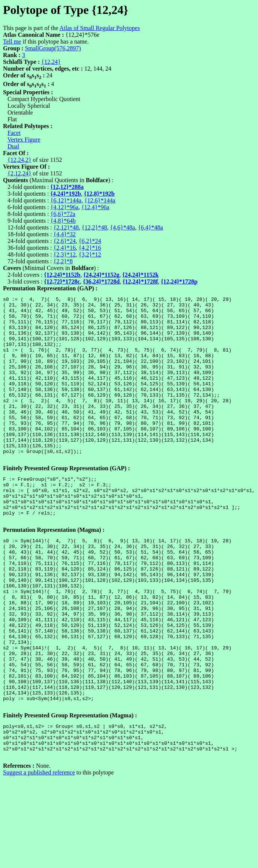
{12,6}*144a (100, 200)
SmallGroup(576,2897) (53, 48)
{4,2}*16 (90, 248)
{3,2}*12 (90, 254)
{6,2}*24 (90, 241)
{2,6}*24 (64, 241)
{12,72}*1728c (62, 282)
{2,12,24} (19, 173)
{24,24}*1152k (141, 275)
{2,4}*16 (64, 248)
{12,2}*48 (94, 227)
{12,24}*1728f (140, 282)
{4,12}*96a (64, 207)
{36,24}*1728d (101, 282)
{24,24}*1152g (101, 275)
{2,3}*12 (64, 254)
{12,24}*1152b (62, 275)
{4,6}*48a (122, 227)
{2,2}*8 (63, 261)
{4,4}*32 (64, 234)
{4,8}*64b (63, 221)
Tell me (12, 42)
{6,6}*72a (63, 214)
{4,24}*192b (66, 194)
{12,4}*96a (95, 207)
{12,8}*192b (100, 194)
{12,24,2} (19, 160)
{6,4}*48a (150, 227)
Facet (14, 133)
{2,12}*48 (66, 227)
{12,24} (51, 62)
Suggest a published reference (39, 855)
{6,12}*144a (66, 200)
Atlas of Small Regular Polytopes (100, 28)
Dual (13, 146)
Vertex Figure (24, 140)
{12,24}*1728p (179, 282)
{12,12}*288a (67, 187)
